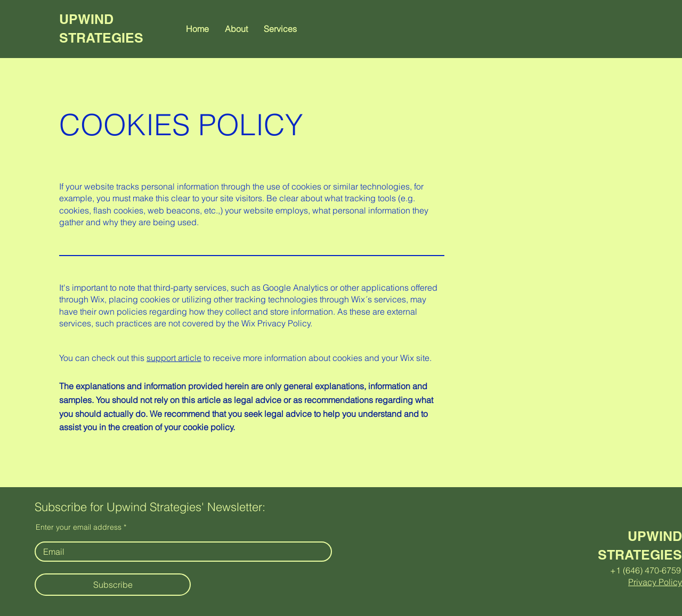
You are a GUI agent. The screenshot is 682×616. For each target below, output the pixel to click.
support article (174, 358)
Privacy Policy (655, 582)
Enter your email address (79, 527)
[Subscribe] (113, 585)
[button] (280, 29)
